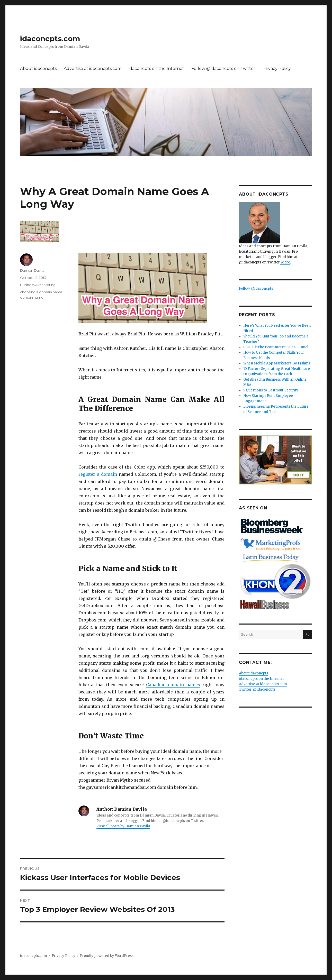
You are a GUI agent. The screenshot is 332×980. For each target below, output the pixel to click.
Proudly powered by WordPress (107, 956)
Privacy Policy (277, 68)
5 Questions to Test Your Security (271, 390)
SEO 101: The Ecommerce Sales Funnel (276, 347)
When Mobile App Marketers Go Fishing (277, 363)
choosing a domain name (41, 292)
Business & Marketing (38, 285)
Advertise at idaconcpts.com (93, 68)
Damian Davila (32, 270)
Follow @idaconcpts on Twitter (223, 68)
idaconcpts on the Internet (156, 68)
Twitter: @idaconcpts (257, 689)
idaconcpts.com (50, 39)
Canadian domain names (173, 685)
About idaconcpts (38, 68)
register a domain (98, 474)
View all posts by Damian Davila (123, 826)
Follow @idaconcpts (256, 288)
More (285, 262)
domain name (32, 297)
